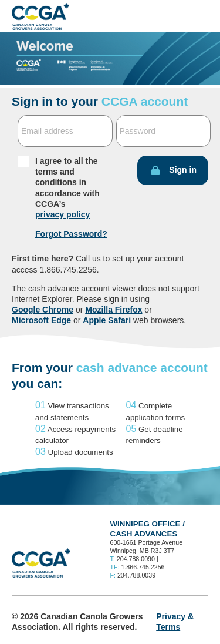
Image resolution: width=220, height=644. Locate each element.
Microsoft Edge (41, 320)
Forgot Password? (71, 234)
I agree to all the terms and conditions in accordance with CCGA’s (67, 188)
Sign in (183, 170)
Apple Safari (107, 320)
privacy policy (62, 214)
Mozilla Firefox (114, 310)
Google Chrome (43, 310)
